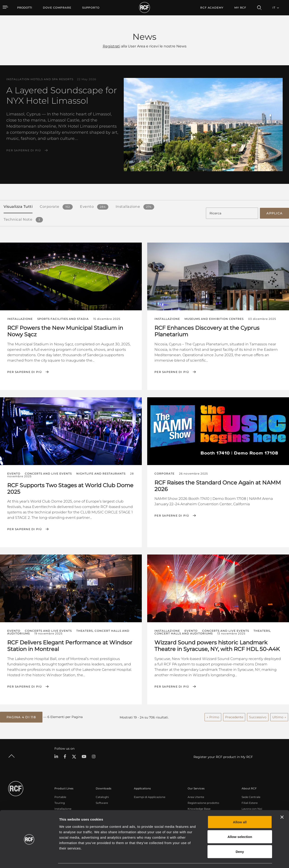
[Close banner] (282, 804)
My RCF (240, 8)
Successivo (258, 717)
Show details (232, 859)
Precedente (234, 717)
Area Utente (196, 797)
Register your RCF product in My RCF (223, 756)
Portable (60, 797)
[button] (21, 717)
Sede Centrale (251, 797)
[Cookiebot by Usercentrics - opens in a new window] (29, 859)
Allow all (240, 809)
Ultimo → (279, 717)
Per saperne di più (24, 150)
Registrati (111, 46)
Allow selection (240, 824)
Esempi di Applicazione (150, 797)
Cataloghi (102, 797)
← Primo (213, 717)
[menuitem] (57, 8)
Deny (240, 838)
